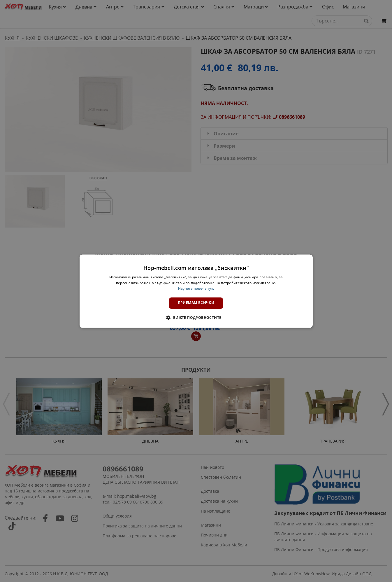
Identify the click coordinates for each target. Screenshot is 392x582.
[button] (196, 317)
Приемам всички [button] (196, 303)
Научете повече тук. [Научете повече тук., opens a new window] (196, 289)
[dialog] (196, 291)
